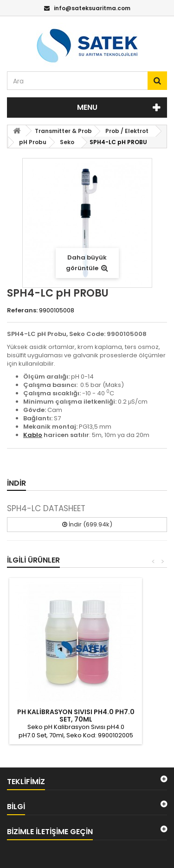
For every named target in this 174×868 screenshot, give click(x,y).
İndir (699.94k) (87, 524)
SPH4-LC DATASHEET (46, 508)
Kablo (33, 435)
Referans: (22, 310)
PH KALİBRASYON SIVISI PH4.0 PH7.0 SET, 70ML (76, 716)
